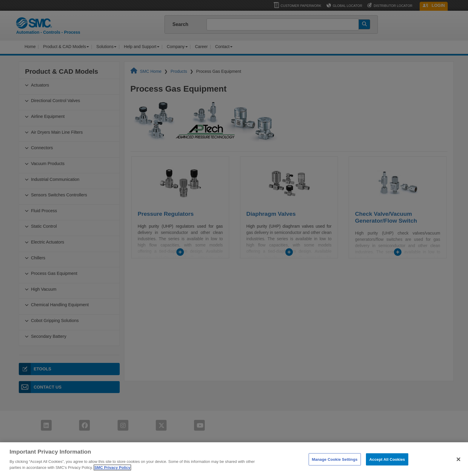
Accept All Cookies (387, 465)
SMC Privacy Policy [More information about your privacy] (112, 473)
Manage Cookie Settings (335, 465)
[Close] (458, 465)
